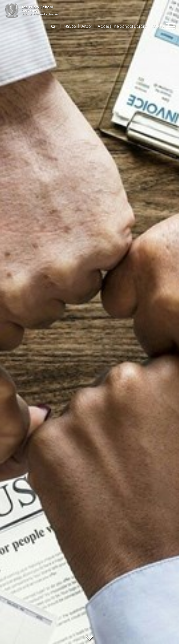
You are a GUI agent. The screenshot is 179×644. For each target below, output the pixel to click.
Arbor (87, 26)
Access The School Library (122, 26)
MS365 (70, 26)
